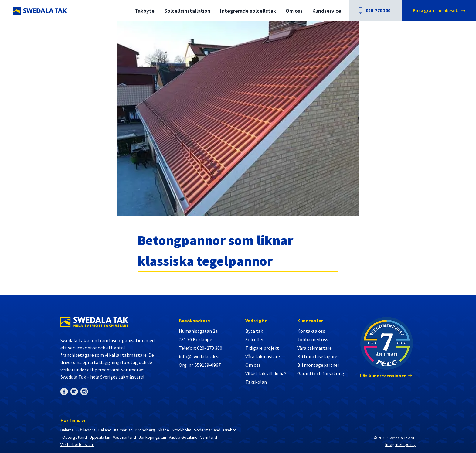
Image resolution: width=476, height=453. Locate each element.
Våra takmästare (263, 356)
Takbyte (145, 11)
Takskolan (256, 382)
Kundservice (327, 11)
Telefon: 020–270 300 (201, 348)
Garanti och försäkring (321, 373)
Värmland (209, 437)
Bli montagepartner (318, 365)
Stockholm (182, 430)
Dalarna (68, 430)
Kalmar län (124, 430)
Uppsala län (100, 437)
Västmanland (125, 437)
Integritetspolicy (400, 444)
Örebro (230, 430)
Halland (105, 430)
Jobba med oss (313, 339)
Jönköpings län (153, 437)
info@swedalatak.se (200, 356)
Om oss (294, 11)
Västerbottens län (77, 444)
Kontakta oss (311, 331)
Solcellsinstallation (187, 11)
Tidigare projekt (262, 348)
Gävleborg (87, 430)
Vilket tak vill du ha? (266, 373)
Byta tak (254, 331)
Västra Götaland (184, 437)
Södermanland (208, 430)
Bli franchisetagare (317, 356)
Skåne (164, 430)
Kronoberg (146, 430)
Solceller (255, 339)
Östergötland (75, 437)
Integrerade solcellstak (248, 11)
